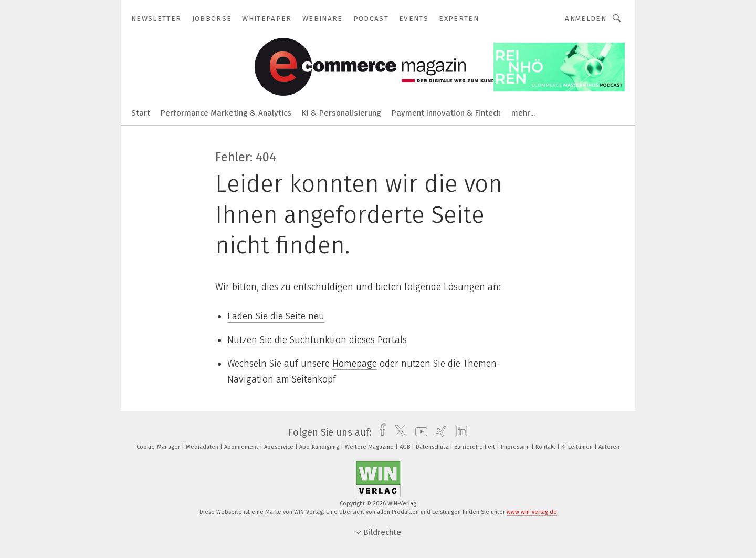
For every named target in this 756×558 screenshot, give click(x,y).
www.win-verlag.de (532, 512)
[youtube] (419, 432)
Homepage (355, 364)
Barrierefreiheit (475, 447)
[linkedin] (459, 432)
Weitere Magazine (370, 447)
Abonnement (242, 447)
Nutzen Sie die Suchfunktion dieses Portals (317, 340)
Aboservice (280, 447)
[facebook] (380, 432)
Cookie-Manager (159, 447)
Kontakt (546, 447)
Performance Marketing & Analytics (226, 113)
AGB (406, 447)
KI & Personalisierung (342, 113)
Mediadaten (203, 447)
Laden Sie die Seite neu (276, 316)
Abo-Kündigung (320, 447)
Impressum (516, 447)
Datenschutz (433, 447)
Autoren (609, 447)
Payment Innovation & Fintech (446, 113)
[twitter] (398, 432)
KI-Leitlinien (578, 447)
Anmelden (586, 19)
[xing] (439, 432)
